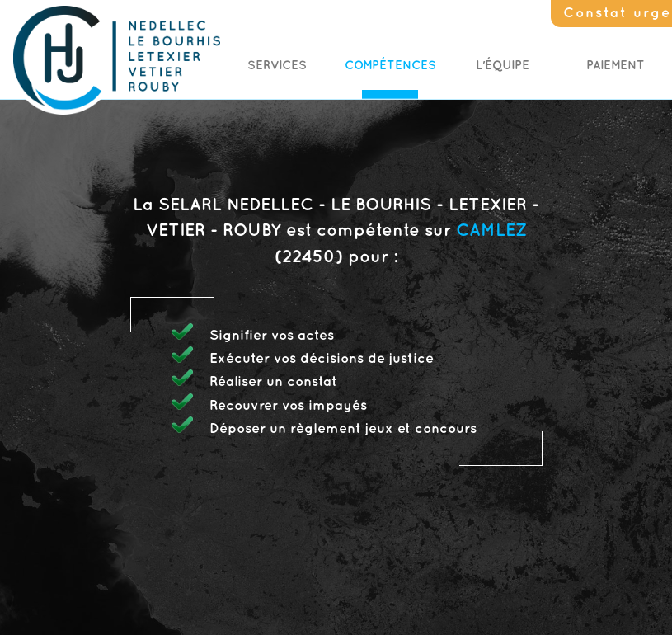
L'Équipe (503, 66)
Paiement (616, 66)
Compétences (390, 66)
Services (277, 66)
